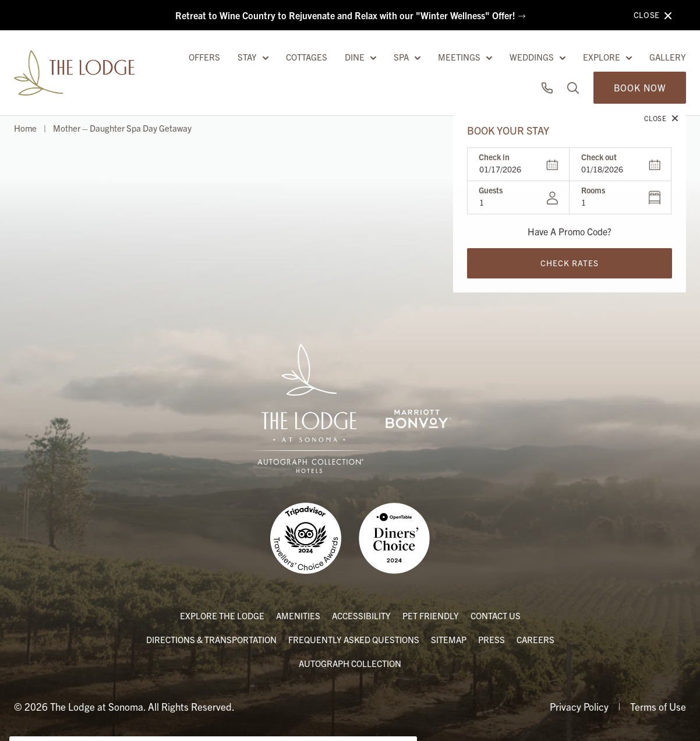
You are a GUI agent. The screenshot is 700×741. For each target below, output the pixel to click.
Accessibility (361, 614)
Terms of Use (658, 705)
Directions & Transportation (211, 638)
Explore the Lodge (222, 614)
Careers (535, 638)
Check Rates (570, 233)
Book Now (640, 58)
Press (492, 638)
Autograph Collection (350, 662)
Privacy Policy (579, 705)
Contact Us (496, 614)
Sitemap (449, 638)
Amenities (298, 614)
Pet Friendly (431, 614)
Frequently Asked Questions (354, 638)
